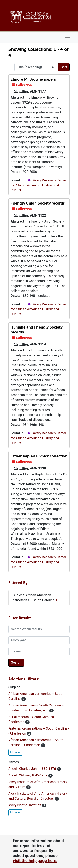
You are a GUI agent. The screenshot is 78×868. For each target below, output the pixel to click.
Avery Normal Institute (25, 805)
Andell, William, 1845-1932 (28, 775)
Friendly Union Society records (38, 203)
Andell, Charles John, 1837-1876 (33, 769)
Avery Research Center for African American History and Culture (38, 185)
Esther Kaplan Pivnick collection (39, 456)
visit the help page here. (35, 861)
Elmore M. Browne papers (33, 79)
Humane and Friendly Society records (37, 330)
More (15, 752)
